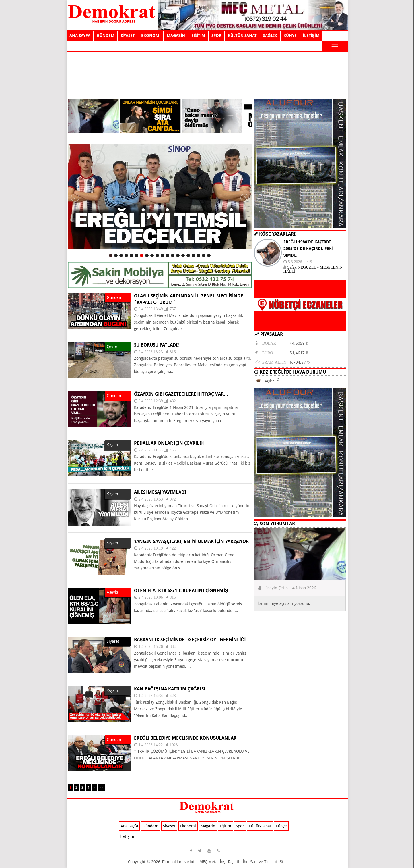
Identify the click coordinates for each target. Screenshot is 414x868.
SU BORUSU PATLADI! (157, 345)
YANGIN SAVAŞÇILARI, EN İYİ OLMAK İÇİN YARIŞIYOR (191, 541)
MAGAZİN (176, 36)
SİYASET (128, 36)
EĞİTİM (198, 36)
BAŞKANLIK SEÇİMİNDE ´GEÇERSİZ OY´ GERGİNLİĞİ (190, 640)
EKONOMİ (151, 36)
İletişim (128, 836)
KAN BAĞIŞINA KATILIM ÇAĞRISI (170, 689)
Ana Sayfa (129, 826)
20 (209, 255)
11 (162, 255)
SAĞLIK (270, 36)
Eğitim (226, 826)
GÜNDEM (106, 36)
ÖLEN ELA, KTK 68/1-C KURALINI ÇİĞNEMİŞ (181, 591)
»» (102, 788)
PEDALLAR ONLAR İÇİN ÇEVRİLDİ (169, 443)
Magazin (208, 826)
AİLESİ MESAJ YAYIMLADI (160, 492)
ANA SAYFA (80, 36)
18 (199, 255)
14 (178, 255)
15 (183, 255)
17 (193, 255)
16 (188, 255)
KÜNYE (290, 36)
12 (168, 255)
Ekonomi (188, 826)
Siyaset (169, 826)
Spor (240, 826)
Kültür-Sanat (260, 826)
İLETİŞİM (311, 36)
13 (173, 255)
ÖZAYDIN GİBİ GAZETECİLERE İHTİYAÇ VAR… (181, 394)
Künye (281, 826)
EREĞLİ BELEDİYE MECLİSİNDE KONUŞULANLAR (185, 738)
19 (204, 255)
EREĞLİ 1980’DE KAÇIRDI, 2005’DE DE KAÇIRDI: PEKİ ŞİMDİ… (308, 249)
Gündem (150, 826)
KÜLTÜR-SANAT (242, 36)
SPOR (216, 36)
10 (157, 255)
